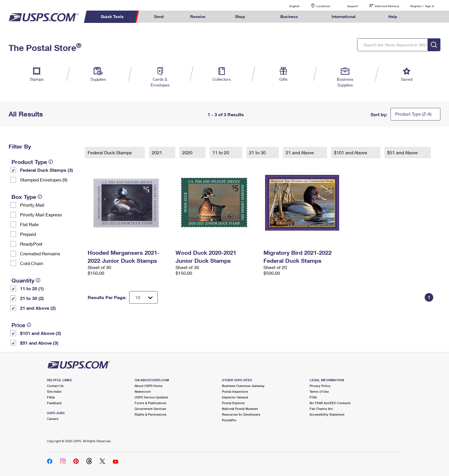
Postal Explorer (233, 403)
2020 (188, 152)
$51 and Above (403, 152)
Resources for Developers (241, 414)
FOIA (313, 397)
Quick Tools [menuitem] (112, 16)
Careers (53, 419)
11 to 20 (221, 152)
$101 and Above (351, 152)
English (289, 6)
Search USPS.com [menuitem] (422, 17)
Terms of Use (319, 391)
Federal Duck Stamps (110, 152)
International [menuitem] (344, 16)
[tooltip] (51, 162)
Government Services (150, 409)
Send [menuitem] (159, 16)
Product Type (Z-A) (413, 114)
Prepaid (28, 234)
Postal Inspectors (235, 391)
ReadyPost (31, 244)
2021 (157, 152)
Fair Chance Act (321, 409)
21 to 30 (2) (32, 298)
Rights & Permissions (150, 414)
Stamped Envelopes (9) (44, 180)
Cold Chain (32, 263)
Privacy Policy (320, 386)
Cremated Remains (40, 253)
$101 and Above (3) (41, 333)
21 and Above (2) (38, 308)
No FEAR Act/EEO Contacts (330, 403)
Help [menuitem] (393, 16)
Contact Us (55, 386)
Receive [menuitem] (198, 16)
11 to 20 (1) (32, 288)
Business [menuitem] (289, 16)
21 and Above (300, 152)
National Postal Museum (240, 409)
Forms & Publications (150, 403)
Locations (323, 6)
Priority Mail (32, 205)
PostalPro (229, 420)
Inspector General (235, 397)
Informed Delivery (387, 6)
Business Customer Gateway (243, 386)
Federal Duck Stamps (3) (47, 170)
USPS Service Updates (151, 397)
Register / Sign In (422, 6)
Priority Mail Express (41, 215)
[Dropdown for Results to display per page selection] (143, 297)
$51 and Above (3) (39, 343)
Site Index (54, 391)
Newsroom (143, 391)
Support (352, 6)
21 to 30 (258, 152)
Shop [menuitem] (240, 16)
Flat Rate (29, 224)
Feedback (54, 403)
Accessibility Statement (327, 414)
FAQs (51, 397)
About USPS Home (148, 386)
